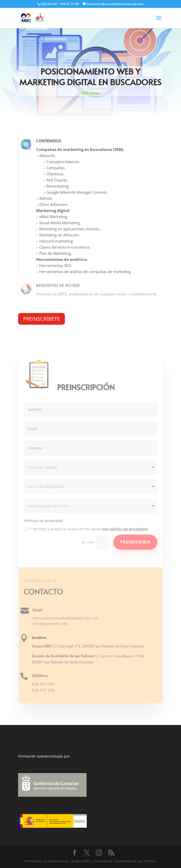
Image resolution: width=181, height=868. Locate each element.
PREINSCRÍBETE (41, 319)
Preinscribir (135, 542)
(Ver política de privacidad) (125, 529)
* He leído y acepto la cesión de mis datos (86, 529)
